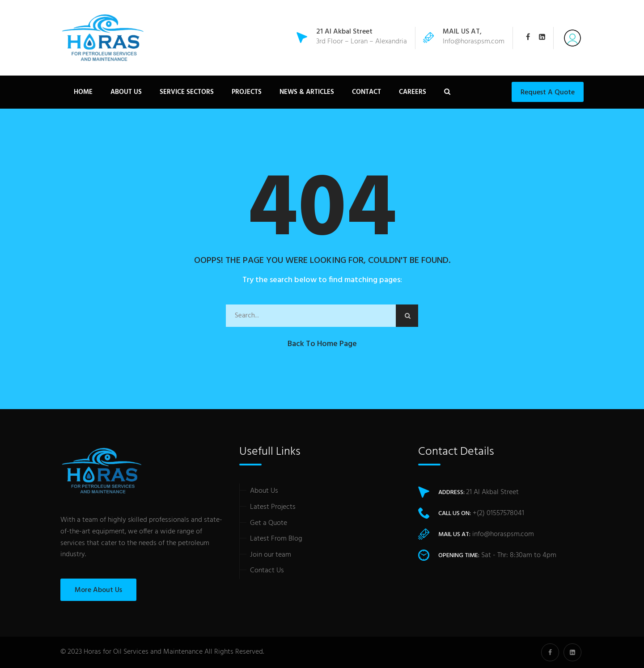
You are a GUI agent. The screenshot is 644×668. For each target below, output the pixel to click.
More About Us (98, 590)
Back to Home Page (322, 344)
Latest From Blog (276, 539)
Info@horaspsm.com (474, 42)
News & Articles (307, 92)
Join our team (271, 555)
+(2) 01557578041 (498, 513)
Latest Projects (273, 507)
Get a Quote (269, 523)
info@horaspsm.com (503, 534)
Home (83, 92)
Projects (247, 92)
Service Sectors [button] (187, 92)
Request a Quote (548, 93)
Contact (366, 92)
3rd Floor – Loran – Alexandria (362, 38)
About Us (126, 92)
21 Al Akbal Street (492, 492)
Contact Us (267, 571)
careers (413, 92)
